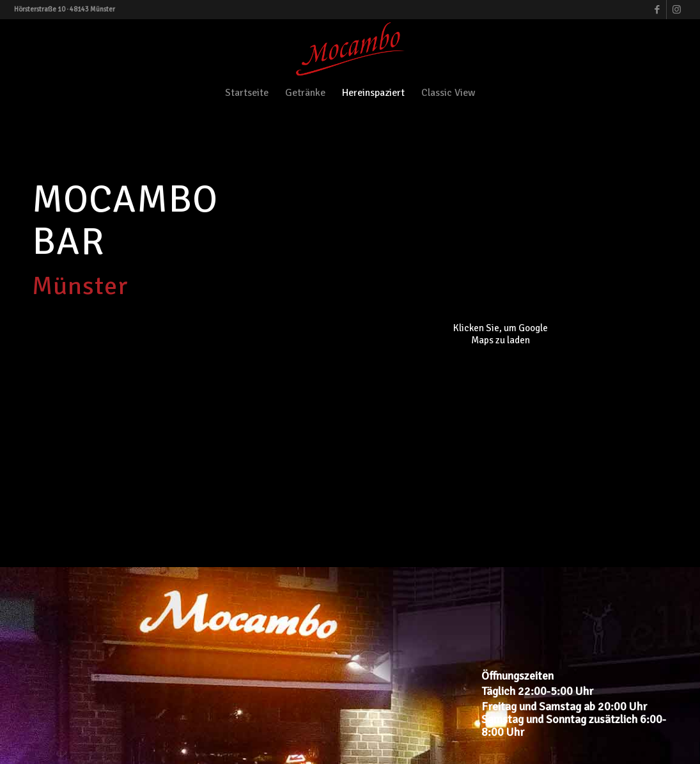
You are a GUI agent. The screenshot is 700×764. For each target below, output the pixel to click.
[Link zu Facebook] (657, 10)
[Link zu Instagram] (676, 10)
